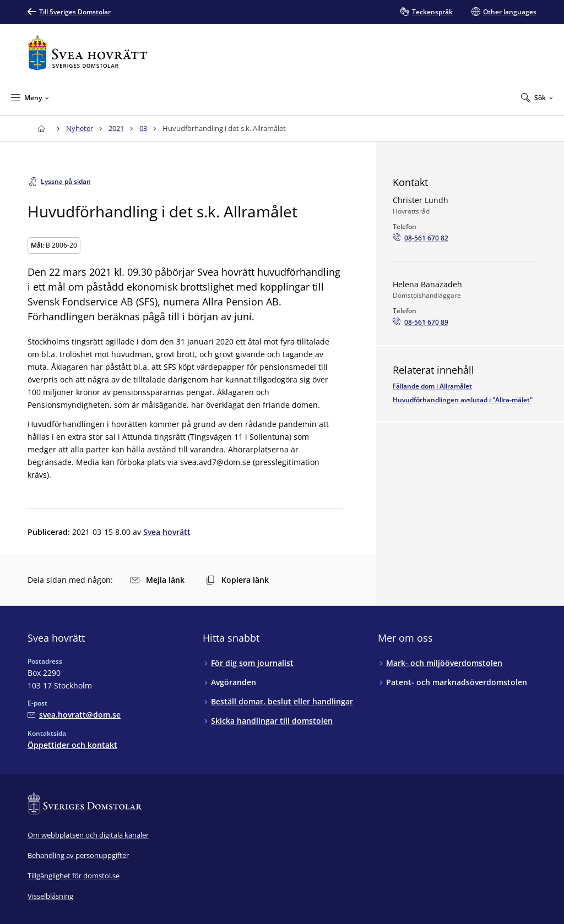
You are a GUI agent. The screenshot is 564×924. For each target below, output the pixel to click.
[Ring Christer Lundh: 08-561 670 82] (421, 238)
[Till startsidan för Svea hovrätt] (87, 53)
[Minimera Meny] (30, 97)
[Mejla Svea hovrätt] (74, 715)
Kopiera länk (237, 580)
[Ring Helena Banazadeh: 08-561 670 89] (421, 322)
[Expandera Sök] (537, 97)
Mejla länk (158, 580)
